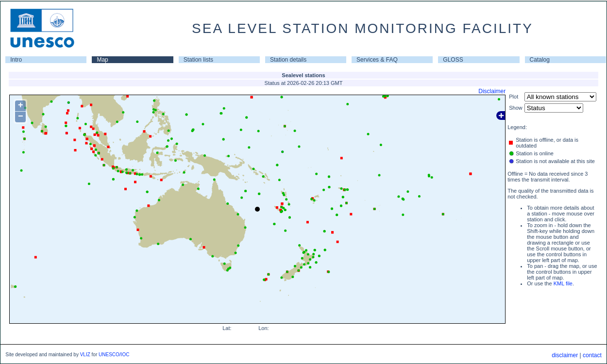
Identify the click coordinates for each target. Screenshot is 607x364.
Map (102, 60)
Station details (288, 60)
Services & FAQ (377, 60)
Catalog (540, 60)
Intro (16, 60)
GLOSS (453, 60)
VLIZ (85, 355)
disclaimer (565, 355)
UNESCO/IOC (114, 355)
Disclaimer (492, 91)
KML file (563, 283)
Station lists (198, 60)
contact (592, 355)
